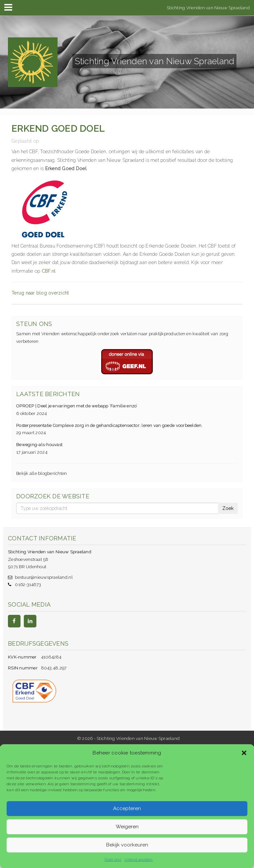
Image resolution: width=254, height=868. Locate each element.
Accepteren (127, 808)
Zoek (228, 508)
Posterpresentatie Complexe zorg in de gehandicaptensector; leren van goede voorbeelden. (109, 425)
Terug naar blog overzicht (40, 293)
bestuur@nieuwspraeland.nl (44, 577)
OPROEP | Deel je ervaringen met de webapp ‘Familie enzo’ (77, 406)
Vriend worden (138, 859)
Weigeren (127, 827)
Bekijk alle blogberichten (42, 473)
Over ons (113, 859)
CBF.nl (49, 271)
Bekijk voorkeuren (127, 845)
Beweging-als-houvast (39, 445)
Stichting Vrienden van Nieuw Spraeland (208, 7)
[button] (244, 753)
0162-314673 (28, 585)
